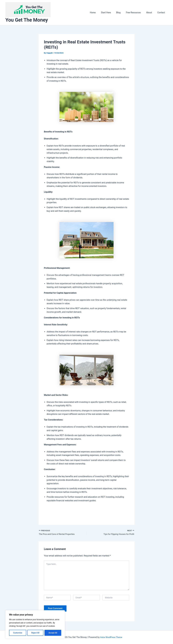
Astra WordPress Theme (111, 637)
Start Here (111, 12)
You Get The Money (27, 20)
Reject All (35, 633)
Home (99, 12)
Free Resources (136, 12)
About (151, 12)
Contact (162, 12)
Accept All (53, 633)
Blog (122, 12)
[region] (35, 624)
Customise (18, 633)
